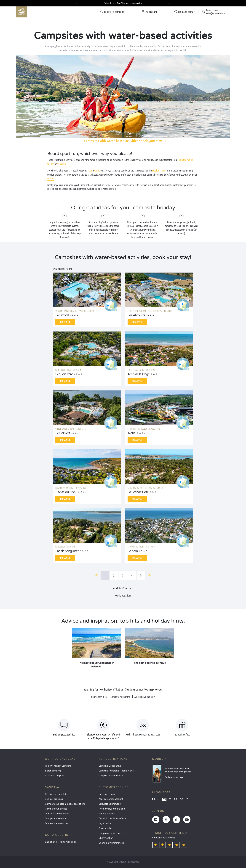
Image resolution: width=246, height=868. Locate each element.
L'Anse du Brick (66, 492)
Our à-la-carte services (57, 823)
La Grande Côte (138, 492)
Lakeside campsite (55, 776)
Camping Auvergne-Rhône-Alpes (116, 771)
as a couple (62, 164)
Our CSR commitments (57, 814)
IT (187, 799)
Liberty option (106, 838)
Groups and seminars (56, 819)
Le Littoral (62, 315)
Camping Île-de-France (111, 776)
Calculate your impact (110, 804)
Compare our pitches (56, 809)
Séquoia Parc (64, 374)
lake (90, 171)
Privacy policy (106, 828)
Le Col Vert (63, 433)
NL (158, 799)
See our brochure (54, 799)
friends (51, 164)
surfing (51, 178)
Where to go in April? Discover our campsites (123, 3)
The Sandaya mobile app (112, 809)
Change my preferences (111, 843)
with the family (186, 160)
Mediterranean (159, 171)
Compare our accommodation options (65, 804)
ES (170, 799)
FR (176, 799)
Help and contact (108, 794)
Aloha (131, 433)
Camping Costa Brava (110, 766)
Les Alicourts (136, 315)
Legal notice (105, 823)
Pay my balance (107, 814)
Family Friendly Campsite (58, 766)
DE (182, 799)
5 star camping (53, 771)
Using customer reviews (111, 833)
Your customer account (111, 799)
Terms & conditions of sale (112, 819)
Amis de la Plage (139, 374)
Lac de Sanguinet (67, 551)
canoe (97, 171)
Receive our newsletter (57, 794)
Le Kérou (134, 551)
